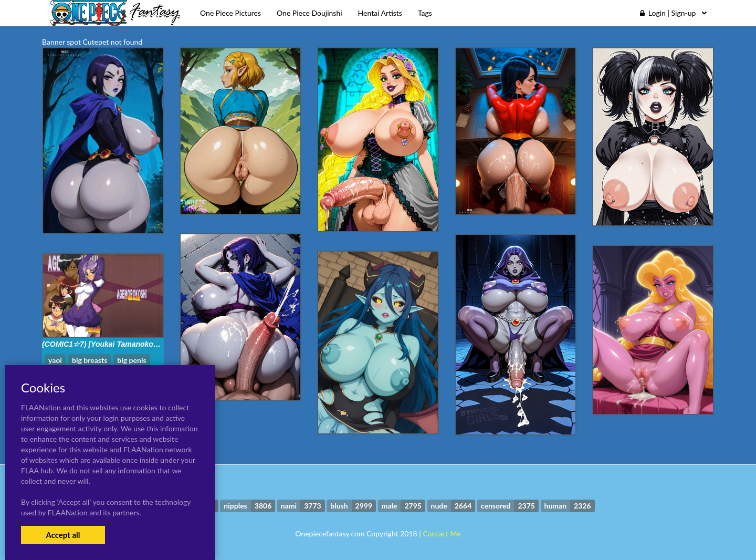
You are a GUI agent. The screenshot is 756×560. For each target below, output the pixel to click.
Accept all (63, 535)
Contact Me (442, 533)
